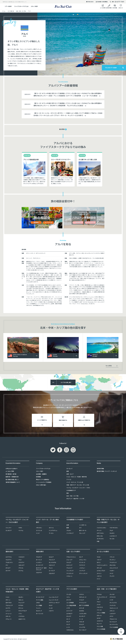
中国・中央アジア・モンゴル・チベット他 (78, 486)
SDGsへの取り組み (41, 486)
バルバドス (100, 608)
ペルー (20, 560)
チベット (99, 531)
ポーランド (39, 560)
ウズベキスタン (114, 528)
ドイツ (99, 579)
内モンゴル (100, 537)
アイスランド (70, 574)
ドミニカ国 (100, 627)
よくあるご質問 (10, 472)
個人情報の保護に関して (12, 480)
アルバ (99, 602)
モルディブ (39, 611)
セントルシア (113, 622)
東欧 (68, 472)
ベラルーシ (69, 577)
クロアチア (39, 573)
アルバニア (52, 560)
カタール (8, 617)
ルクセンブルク (101, 571)
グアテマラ (113, 598)
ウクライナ (82, 566)
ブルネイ (69, 531)
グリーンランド (83, 574)
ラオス (20, 528)
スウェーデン (83, 560)
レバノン (8, 611)
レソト (68, 628)
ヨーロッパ (69, 469)
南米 (68, 494)
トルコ (7, 598)
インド (38, 534)
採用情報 (38, 477)
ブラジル (21, 569)
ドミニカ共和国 (101, 630)
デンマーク (82, 563)
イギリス (99, 577)
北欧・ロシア (70, 475)
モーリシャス (40, 614)
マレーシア (82, 534)
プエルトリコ (113, 620)
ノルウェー (82, 569)
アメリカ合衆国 (114, 628)
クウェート (9, 620)
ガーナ (68, 620)
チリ (7, 566)
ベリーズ (99, 611)
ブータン (51, 534)
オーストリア (40, 566)
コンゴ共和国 (70, 603)
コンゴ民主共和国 (71, 606)
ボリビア (8, 569)
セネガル (82, 611)
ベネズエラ (21, 558)
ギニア (68, 622)
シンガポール (83, 526)
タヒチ (51, 606)
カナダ (99, 619)
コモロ (38, 603)
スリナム (21, 571)
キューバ (99, 624)
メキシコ (112, 611)
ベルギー (112, 571)
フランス (112, 558)
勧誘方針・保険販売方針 (12, 477)
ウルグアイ (9, 560)
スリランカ (39, 531)
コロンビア (21, 566)
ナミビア (82, 601)
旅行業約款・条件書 (11, 475)
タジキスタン (100, 539)
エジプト (8, 609)
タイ (80, 528)
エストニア (69, 566)
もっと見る (112, 366)
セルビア (51, 558)
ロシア (81, 558)
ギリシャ (21, 609)
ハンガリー (39, 563)
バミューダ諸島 (101, 613)
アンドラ (112, 577)
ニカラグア (113, 614)
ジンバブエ (82, 628)
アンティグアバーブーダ (102, 599)
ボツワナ (69, 601)
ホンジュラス (113, 603)
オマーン (8, 601)
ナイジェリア (83, 603)
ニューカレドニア (54, 598)
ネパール (51, 528)
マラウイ (82, 595)
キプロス (21, 606)
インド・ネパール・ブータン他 (75, 483)
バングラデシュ (53, 531)
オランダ (99, 569)
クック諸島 (39, 606)
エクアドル (9, 558)
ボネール (99, 616)
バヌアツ (51, 611)
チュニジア (21, 603)
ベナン (68, 598)
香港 (68, 528)
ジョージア (69, 560)
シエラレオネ (83, 614)
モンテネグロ (52, 563)
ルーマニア (52, 571)
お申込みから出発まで (12, 469)
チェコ (51, 569)
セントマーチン (114, 625)
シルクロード (113, 537)
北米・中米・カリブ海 (72, 497)
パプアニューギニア (54, 603)
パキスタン (39, 528)
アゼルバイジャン (71, 558)
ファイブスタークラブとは (21, 6)
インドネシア (70, 534)
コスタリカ (100, 622)
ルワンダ (82, 609)
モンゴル (112, 539)
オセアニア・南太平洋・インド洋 (75, 499)
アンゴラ (69, 595)
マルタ (99, 558)
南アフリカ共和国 (84, 606)
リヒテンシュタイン (102, 566)
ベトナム (21, 531)
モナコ (99, 563)
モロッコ (21, 601)
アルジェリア (9, 606)
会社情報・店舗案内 (41, 475)
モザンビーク (83, 598)
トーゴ (81, 620)
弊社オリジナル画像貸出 (43, 480)
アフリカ (69, 480)
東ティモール (83, 531)
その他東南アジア (71, 491)
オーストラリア (40, 598)
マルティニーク (114, 609)
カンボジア (9, 531)
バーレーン (9, 614)
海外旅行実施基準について (13, 483)
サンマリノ (113, 560)
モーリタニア (83, 631)
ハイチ (111, 601)
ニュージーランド (54, 601)
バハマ (99, 605)
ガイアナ (8, 571)
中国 (98, 542)
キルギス (112, 534)
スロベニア (52, 566)
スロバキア (52, 574)
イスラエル (21, 617)
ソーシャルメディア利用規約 (44, 483)
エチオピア (69, 614)
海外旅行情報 (100, 469)
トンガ (51, 609)
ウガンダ (82, 622)
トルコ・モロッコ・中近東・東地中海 (76, 477)
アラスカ (99, 595)
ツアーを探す (8, 6)
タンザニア (82, 617)
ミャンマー (9, 528)
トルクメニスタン (101, 528)
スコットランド (114, 569)
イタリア (99, 560)
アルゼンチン (9, 563)
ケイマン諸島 (40, 601)
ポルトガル (113, 566)
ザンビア (82, 625)
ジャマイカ (113, 606)
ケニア (68, 625)
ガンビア (69, 617)
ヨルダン (21, 598)
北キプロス (9, 603)
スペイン (99, 574)
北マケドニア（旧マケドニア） (41, 570)
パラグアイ (21, 563)
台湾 (68, 526)
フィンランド (70, 571)
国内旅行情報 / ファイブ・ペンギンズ (107, 472)
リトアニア (82, 571)
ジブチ (68, 609)
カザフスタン (100, 534)
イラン (20, 614)
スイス (111, 574)
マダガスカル (70, 631)
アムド (111, 531)
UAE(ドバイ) (22, 620)
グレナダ (112, 595)
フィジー (38, 609)
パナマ (111, 617)
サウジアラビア (23, 611)
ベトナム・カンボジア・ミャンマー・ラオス (78, 488)
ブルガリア (39, 558)
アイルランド (113, 563)
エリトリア (69, 611)
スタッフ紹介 (34, 6)
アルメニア (69, 569)
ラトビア (69, 563)
